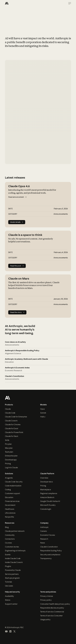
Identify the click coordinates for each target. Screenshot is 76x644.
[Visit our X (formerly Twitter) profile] (14, 631)
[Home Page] (13, 3)
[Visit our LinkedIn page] (10, 631)
